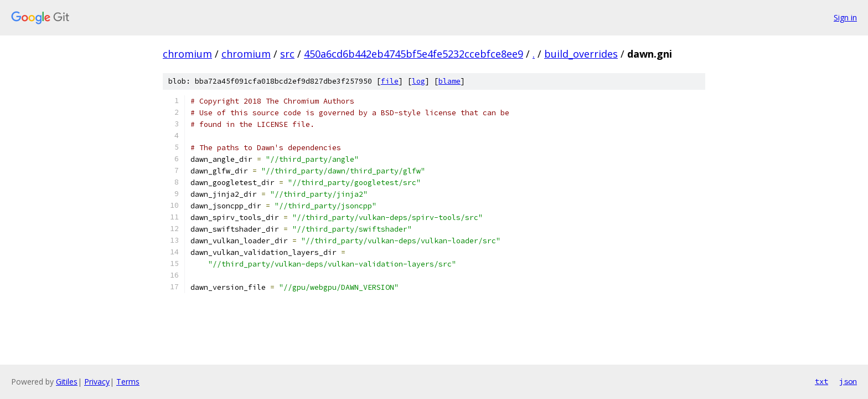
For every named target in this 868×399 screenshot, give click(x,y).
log (418, 81)
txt (821, 381)
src (287, 54)
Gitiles (67, 382)
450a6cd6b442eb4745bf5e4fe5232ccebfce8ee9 (414, 54)
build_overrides (581, 54)
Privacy (97, 382)
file (390, 81)
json (848, 381)
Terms (128, 382)
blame (449, 81)
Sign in (845, 17)
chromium (187, 54)
